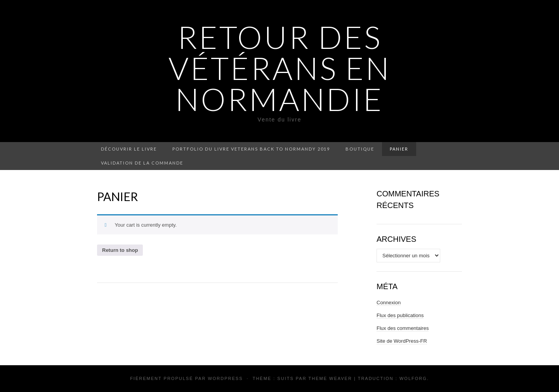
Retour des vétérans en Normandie (280, 68)
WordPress (225, 378)
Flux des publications (400, 315)
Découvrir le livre (129, 149)
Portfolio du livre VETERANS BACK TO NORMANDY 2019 (251, 149)
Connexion (389, 303)
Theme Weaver (330, 378)
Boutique (360, 149)
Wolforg (413, 378)
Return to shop (120, 250)
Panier (399, 149)
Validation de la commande (142, 163)
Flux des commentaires (403, 328)
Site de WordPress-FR (402, 341)
